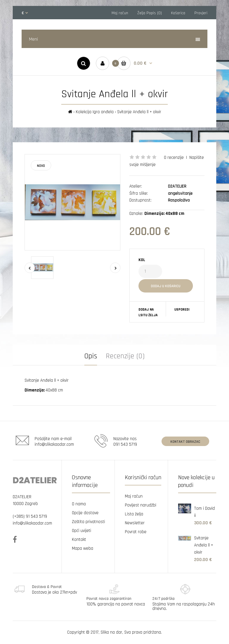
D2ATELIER (177, 186)
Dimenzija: (35, 390)
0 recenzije (174, 158)
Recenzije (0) (125, 356)
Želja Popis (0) (150, 13)
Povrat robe (136, 532)
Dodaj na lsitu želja (148, 312)
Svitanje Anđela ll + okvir (139, 112)
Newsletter (135, 523)
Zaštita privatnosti (88, 522)
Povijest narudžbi (141, 505)
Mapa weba (83, 548)
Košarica (178, 13)
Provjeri (201, 13)
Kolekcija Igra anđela (95, 112)
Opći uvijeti (82, 531)
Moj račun (120, 13)
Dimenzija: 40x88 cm (164, 214)
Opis (91, 356)
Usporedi (182, 310)
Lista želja (134, 514)
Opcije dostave (85, 513)
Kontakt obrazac (185, 442)
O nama (79, 504)
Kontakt (79, 540)
